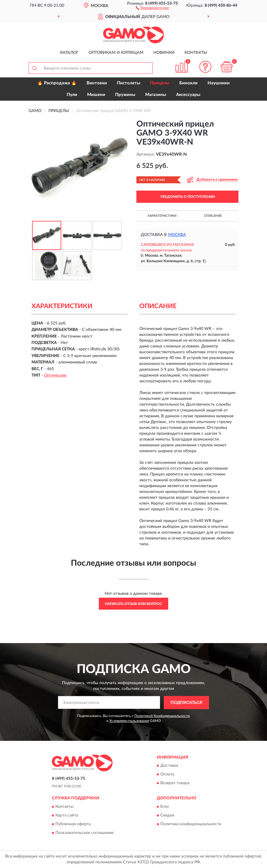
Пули (72, 95)
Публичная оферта (73, 824)
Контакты (196, 53)
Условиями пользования (129, 721)
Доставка (169, 766)
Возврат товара (175, 783)
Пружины (125, 95)
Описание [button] (213, 216)
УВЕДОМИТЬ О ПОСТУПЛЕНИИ (188, 197)
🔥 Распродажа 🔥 (57, 83)
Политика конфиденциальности (191, 824)
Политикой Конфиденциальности (162, 716)
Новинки (164, 53)
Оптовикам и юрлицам (116, 53)
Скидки (167, 815)
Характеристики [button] (162, 216)
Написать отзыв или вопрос (133, 604)
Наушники (219, 83)
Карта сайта (67, 815)
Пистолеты (129, 83)
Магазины (156, 95)
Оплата (167, 775)
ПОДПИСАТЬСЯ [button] (186, 703)
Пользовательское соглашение (85, 833)
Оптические (55, 375)
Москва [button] (177, 235)
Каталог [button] (69, 53)
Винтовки (97, 83)
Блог (165, 807)
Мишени (96, 95)
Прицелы (160, 83)
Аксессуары (188, 95)
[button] (152, 8)
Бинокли (188, 83)
